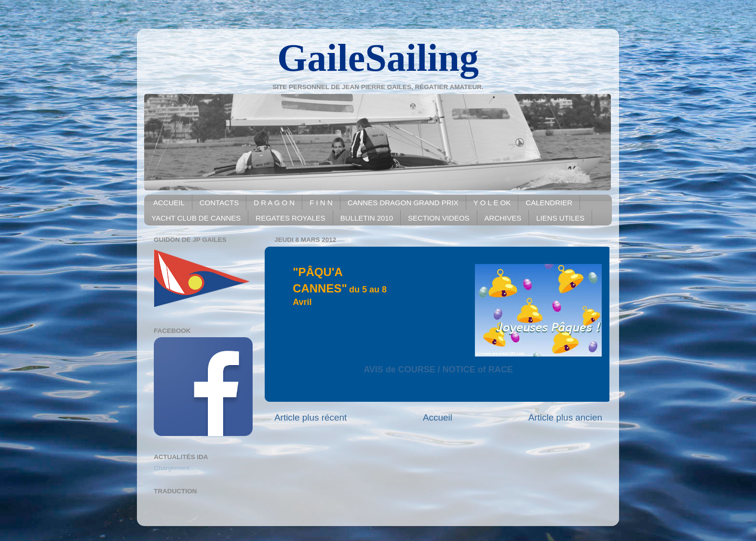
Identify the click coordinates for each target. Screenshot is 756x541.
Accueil (438, 417)
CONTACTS (219, 203)
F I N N (321, 203)
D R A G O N (274, 203)
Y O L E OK (492, 203)
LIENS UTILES (560, 218)
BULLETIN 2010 (367, 218)
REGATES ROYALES (290, 218)
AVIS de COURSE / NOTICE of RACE (438, 369)
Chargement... (175, 468)
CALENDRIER (549, 203)
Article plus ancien (565, 417)
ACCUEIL (169, 203)
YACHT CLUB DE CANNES (196, 218)
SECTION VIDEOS (439, 218)
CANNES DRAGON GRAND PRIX (403, 203)
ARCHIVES (503, 218)
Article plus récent (310, 417)
